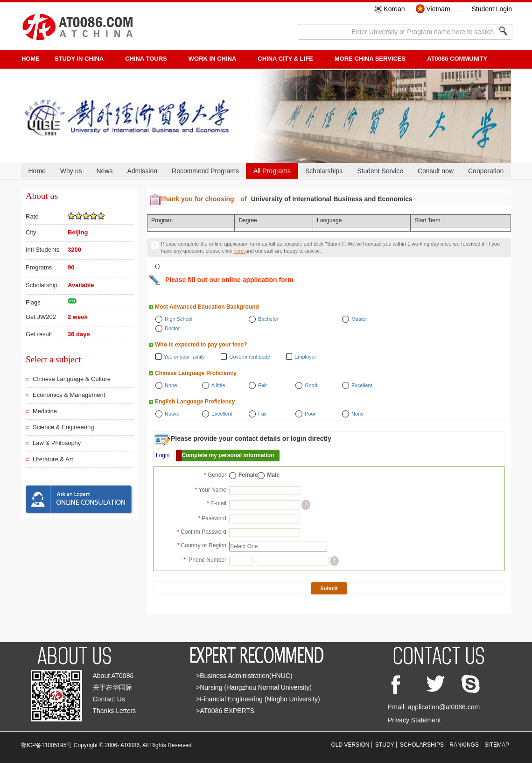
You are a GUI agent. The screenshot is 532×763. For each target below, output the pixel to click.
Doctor (172, 328)
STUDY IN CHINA (79, 59)
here (239, 251)
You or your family (184, 357)
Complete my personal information (228, 455)
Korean (394, 9)
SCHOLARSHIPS (422, 745)
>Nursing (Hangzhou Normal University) (254, 687)
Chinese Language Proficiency (196, 373)
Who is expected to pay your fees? (201, 345)
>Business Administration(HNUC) (244, 676)
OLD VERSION (350, 745)
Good (311, 385)
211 (72, 301)
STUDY (385, 745)
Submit (329, 588)
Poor (310, 414)
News (104, 171)
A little (218, 385)
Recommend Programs (205, 171)
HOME (31, 59)
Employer (305, 357)
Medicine (45, 411)
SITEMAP (497, 745)
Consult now (436, 171)
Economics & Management (69, 395)
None (171, 385)
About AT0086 (113, 676)
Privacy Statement (414, 720)
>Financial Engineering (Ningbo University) (258, 699)
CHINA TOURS (146, 59)
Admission (142, 171)
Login (163, 455)
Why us (71, 171)
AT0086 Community (457, 59)
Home (37, 171)
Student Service (380, 171)
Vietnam (438, 9)
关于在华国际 (112, 687)
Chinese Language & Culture (72, 379)
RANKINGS (464, 745)
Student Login (492, 9)
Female (248, 475)
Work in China (213, 59)
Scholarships (324, 171)
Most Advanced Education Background (207, 307)
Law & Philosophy (57, 443)
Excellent (362, 385)
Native (172, 414)
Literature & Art (53, 459)
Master (359, 319)
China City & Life (285, 59)
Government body (249, 357)
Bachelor (268, 319)
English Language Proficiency (195, 402)
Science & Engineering (63, 427)
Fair (262, 385)
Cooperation (486, 171)
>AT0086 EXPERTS (225, 711)
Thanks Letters (115, 711)
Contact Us (109, 699)
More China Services (370, 59)
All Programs (272, 171)
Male (273, 475)
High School (178, 319)
